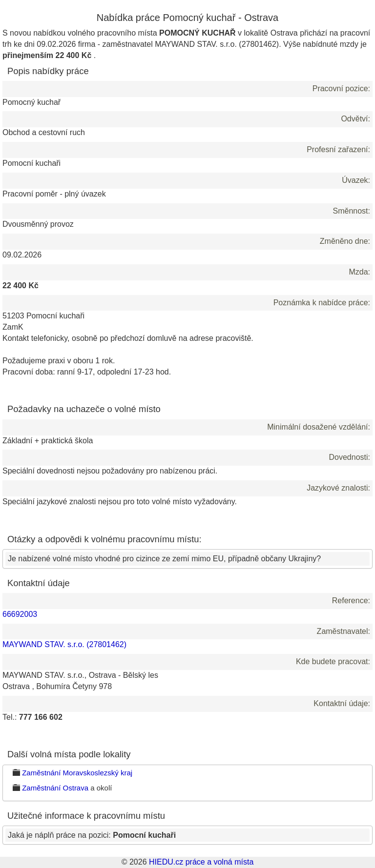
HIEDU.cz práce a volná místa (201, 862)
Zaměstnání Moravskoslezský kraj (77, 773)
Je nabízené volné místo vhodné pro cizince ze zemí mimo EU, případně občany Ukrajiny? (164, 559)
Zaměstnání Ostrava (55, 788)
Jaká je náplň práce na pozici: (92, 835)
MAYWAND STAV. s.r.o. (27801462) (64, 644)
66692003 (20, 614)
